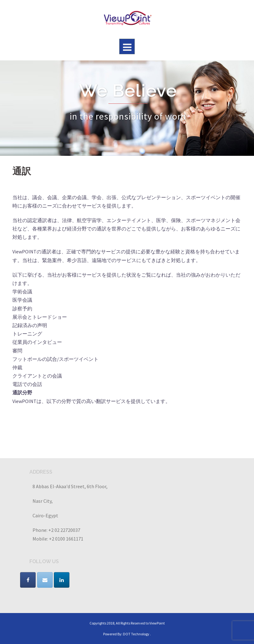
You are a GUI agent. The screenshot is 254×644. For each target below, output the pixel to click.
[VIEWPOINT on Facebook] (28, 580)
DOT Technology (136, 634)
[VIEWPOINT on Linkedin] (62, 580)
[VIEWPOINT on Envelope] (45, 580)
